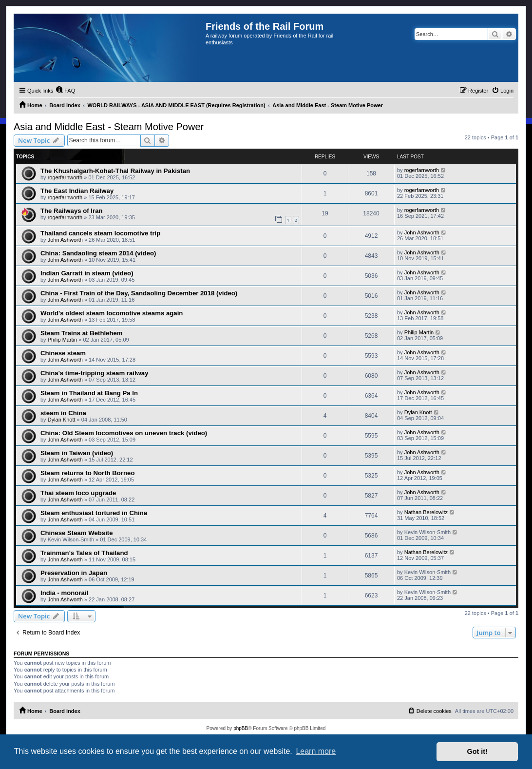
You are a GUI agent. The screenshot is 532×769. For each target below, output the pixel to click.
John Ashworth (65, 240)
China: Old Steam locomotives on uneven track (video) (124, 433)
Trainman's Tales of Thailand (84, 553)
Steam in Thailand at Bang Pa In (89, 393)
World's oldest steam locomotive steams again (112, 313)
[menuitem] (65, 91)
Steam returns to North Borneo (87, 473)
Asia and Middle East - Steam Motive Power (109, 127)
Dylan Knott (62, 420)
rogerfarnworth (65, 177)
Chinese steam (63, 353)
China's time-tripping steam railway (95, 373)
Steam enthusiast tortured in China (94, 513)
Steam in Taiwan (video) (77, 453)
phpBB (241, 728)
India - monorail (64, 593)
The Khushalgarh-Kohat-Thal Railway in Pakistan (115, 171)
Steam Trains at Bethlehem (82, 333)
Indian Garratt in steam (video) (87, 273)
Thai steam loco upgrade (78, 493)
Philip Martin (63, 340)
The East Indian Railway (77, 191)
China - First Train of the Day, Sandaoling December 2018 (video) (139, 293)
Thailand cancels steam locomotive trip (100, 233)
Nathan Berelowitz (426, 512)
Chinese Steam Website (77, 533)
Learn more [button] (316, 751)
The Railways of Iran (72, 211)
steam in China (63, 413)
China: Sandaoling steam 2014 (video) (98, 253)
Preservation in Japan (74, 573)
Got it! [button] (477, 751)
